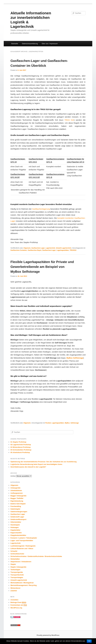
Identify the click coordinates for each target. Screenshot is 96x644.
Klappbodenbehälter (18, 535)
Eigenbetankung (17, 501)
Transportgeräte (17, 572)
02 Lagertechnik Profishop (21, 445)
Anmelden (14, 600)
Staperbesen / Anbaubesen (21, 562)
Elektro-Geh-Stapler (18, 504)
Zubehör (14, 591)
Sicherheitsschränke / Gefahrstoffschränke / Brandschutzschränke (36, 556)
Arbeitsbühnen (16, 490)
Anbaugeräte (15, 488)
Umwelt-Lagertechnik (63, 248)
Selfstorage (75, 423)
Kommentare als (19, 605)
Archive (13, 476)
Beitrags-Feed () (18, 602)
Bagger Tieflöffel (17, 498)
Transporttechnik (17, 575)
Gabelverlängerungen (19, 512)
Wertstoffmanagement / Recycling (24, 585)
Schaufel (14, 551)
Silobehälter (15, 559)
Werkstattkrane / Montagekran (22, 583)
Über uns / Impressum (50, 44)
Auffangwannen (17, 493)
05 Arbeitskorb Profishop (20, 452)
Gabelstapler (15, 509)
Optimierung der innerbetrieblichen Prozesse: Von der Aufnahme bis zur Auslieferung (43, 462)
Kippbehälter (15, 530)
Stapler (13, 564)
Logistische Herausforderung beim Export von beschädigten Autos (36, 464)
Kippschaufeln (16, 533)
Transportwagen (17, 577)
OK (89, 641)
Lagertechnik (50, 248)
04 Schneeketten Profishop (21, 450)
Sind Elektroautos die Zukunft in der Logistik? (28, 467)
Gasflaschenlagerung (41, 209)
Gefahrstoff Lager (17, 517)
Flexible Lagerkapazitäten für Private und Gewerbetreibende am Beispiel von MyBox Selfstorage (42, 267)
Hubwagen (15, 527)
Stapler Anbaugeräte (18, 567)
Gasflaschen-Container (19, 250)
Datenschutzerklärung (30, 44)
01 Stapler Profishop (18, 442)
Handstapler (15, 525)
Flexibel (48, 423)
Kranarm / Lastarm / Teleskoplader (24, 538)
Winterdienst (15, 588)
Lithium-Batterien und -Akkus (22, 548)
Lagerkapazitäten (63, 250)
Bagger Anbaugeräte (18, 496)
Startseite (15, 44)
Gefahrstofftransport (18, 519)
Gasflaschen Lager (38, 248)
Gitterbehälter (16, 522)
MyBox (67, 423)
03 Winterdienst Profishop (21, 447)
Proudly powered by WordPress (48, 635)
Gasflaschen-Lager (49, 250)
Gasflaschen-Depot (35, 250)
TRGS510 (73, 250)
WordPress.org (16, 608)
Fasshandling (16, 506)
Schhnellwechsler (17, 554)
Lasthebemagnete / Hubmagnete (23, 546)
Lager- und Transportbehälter (22, 541)
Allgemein (27, 248)
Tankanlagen (15, 570)
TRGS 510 (69, 120)
